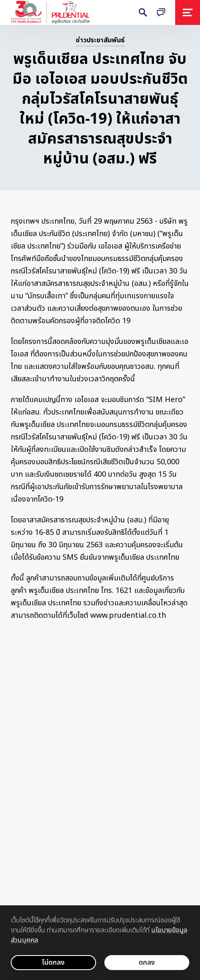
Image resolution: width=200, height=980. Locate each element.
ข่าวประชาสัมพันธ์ (100, 40)
